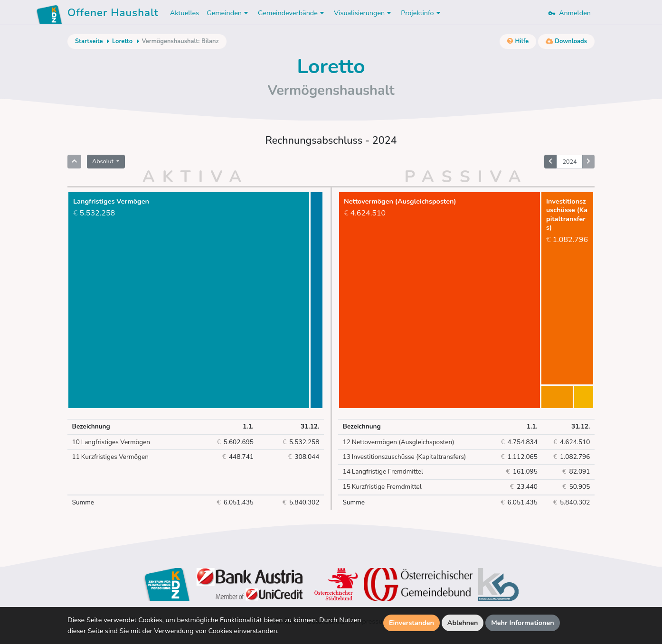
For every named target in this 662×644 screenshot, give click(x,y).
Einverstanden (411, 623)
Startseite (89, 41)
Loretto (122, 41)
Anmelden (569, 13)
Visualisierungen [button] (364, 13)
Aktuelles (184, 13)
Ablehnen (463, 623)
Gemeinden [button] (228, 13)
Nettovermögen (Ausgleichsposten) (399, 442)
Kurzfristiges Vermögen (110, 457)
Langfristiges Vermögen (111, 442)
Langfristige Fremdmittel (383, 472)
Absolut (104, 161)
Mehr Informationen (523, 623)
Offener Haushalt (113, 14)
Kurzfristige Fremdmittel (382, 487)
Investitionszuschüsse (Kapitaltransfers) (405, 457)
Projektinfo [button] (421, 13)
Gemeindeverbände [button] (292, 13)
